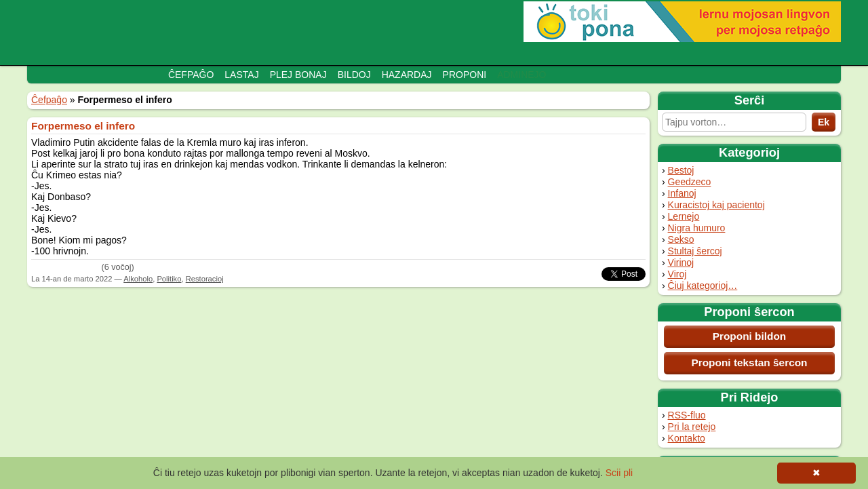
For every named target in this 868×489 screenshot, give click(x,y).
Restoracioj (205, 279)
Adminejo (521, 75)
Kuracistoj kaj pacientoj (716, 205)
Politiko (169, 279)
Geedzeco (690, 182)
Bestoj (681, 170)
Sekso (681, 239)
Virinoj (681, 262)
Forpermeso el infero (83, 126)
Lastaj (241, 75)
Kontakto (687, 438)
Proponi (465, 75)
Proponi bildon (750, 336)
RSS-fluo (687, 415)
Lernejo (684, 216)
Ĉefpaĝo (191, 75)
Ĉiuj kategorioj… (703, 286)
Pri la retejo (692, 427)
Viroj (677, 274)
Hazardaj (407, 75)
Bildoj (354, 75)
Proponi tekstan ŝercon (749, 363)
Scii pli (619, 473)
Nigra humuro (697, 228)
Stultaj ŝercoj (695, 251)
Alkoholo (138, 279)
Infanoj (682, 193)
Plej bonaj (298, 75)
